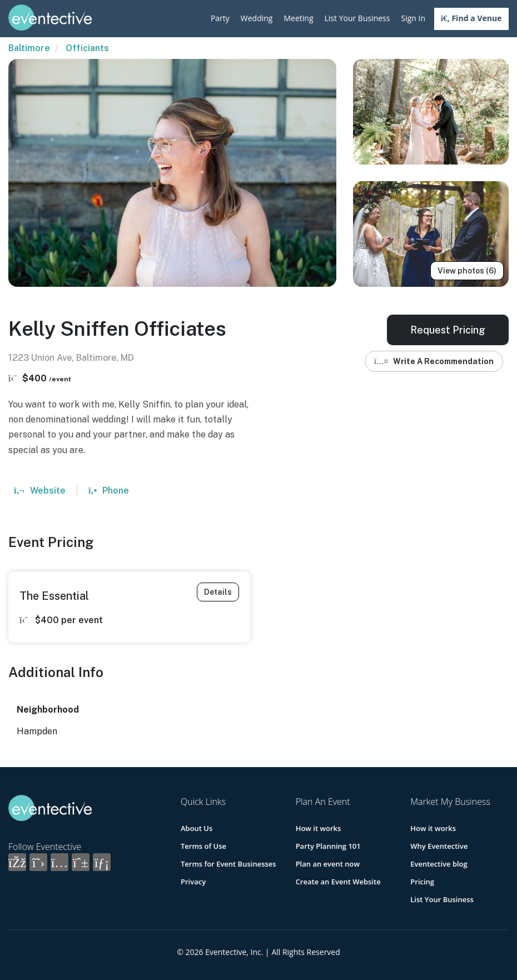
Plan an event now (328, 864)
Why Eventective (439, 846)
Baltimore (29, 48)
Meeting (298, 18)
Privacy (193, 882)
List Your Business (357, 18)
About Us (197, 828)
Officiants (87, 48)
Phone (109, 491)
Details (218, 592)
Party (220, 18)
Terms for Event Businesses (228, 864)
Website (40, 491)
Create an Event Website (338, 882)
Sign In (413, 18)
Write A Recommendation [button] (434, 361)
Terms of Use (203, 846)
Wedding (257, 18)
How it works (319, 828)
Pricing (422, 882)
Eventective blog (439, 864)
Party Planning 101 (328, 846)
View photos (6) (467, 271)
